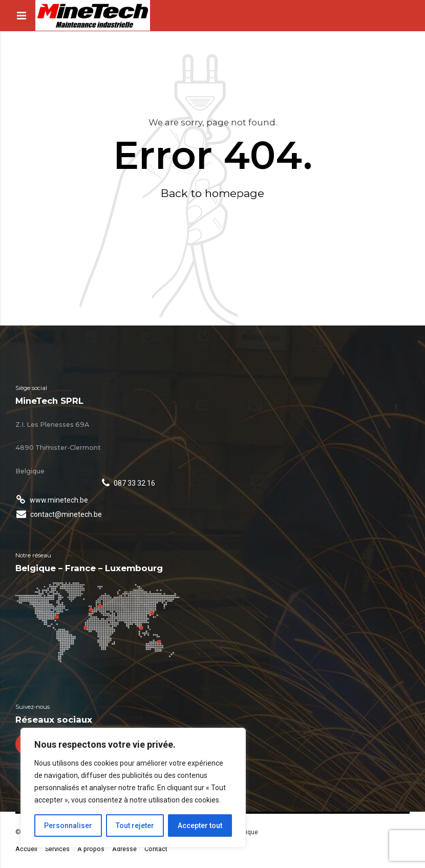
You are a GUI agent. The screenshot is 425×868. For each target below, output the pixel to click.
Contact (156, 849)
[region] (133, 788)
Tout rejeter (135, 826)
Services (57, 849)
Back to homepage (213, 193)
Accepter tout (200, 826)
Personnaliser (68, 826)
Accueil (26, 849)
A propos (91, 849)
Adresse (124, 849)
